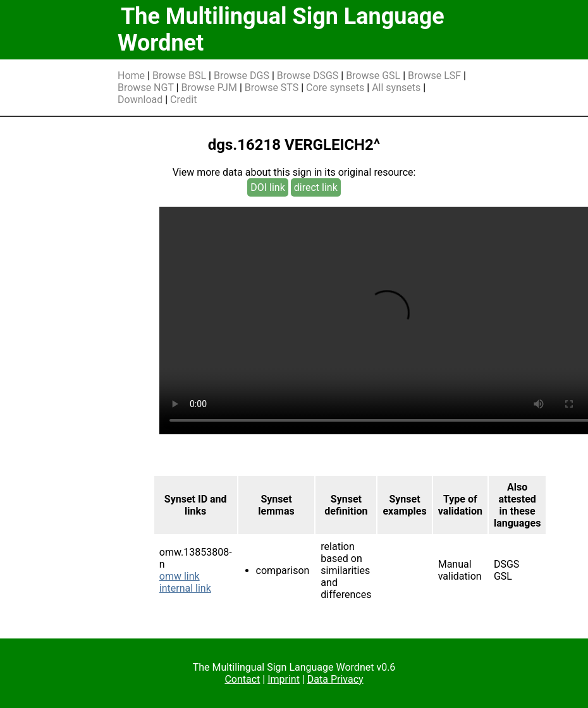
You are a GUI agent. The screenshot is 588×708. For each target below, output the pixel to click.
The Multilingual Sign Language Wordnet (281, 30)
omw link (180, 576)
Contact (242, 679)
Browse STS (272, 88)
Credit (183, 100)
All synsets (396, 88)
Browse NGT (146, 88)
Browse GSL (373, 76)
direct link (316, 187)
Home (131, 76)
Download (140, 100)
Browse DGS (242, 76)
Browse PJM (209, 88)
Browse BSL (179, 76)
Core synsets (335, 88)
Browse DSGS (308, 76)
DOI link (268, 187)
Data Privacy (335, 679)
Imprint (284, 679)
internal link (185, 588)
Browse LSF (434, 76)
